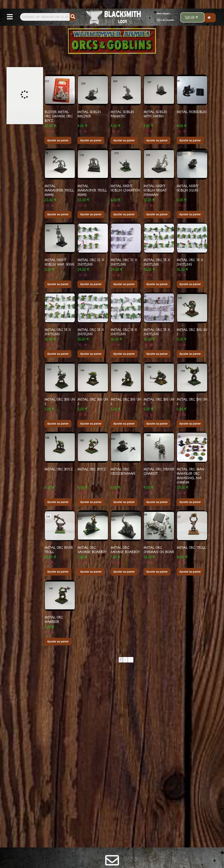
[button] (10, 17)
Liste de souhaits (166, 20)
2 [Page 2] (125, 660)
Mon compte (163, 13)
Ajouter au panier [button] (58, 140)
